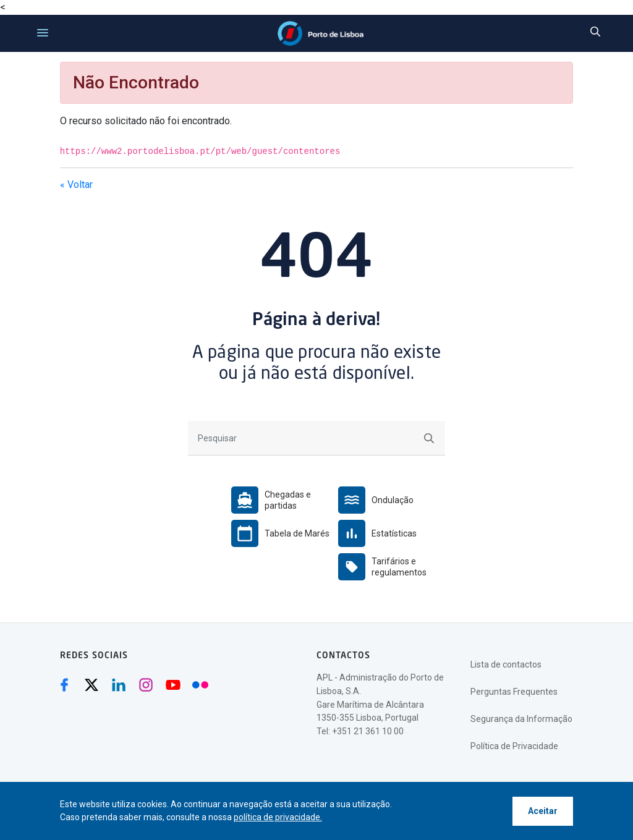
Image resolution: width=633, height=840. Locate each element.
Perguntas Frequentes (514, 692)
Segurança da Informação (521, 719)
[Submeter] (429, 438)
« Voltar (76, 185)
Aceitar (543, 811)
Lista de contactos (506, 664)
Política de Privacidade (514, 746)
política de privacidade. (278, 817)
